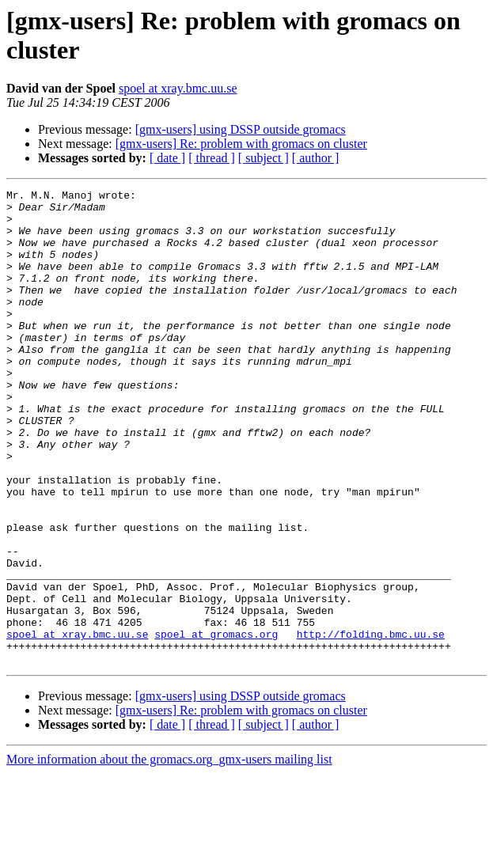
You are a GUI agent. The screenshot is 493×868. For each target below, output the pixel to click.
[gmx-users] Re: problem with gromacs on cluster (241, 144)
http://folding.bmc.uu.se (371, 724)
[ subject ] (264, 158)
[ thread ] (212, 158)
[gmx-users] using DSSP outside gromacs (241, 129)
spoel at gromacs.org (216, 724)
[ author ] (316, 158)
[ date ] (167, 158)
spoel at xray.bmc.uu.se (178, 88)
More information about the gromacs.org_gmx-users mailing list (169, 854)
